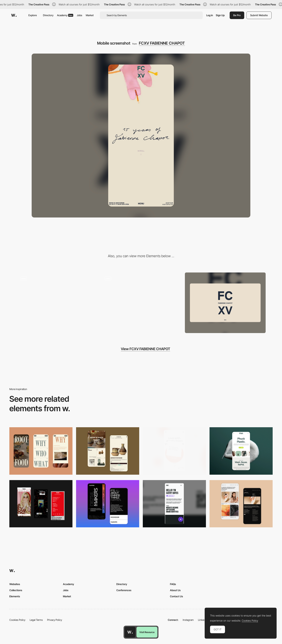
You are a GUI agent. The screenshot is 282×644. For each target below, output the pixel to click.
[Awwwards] (14, 15)
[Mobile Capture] (108, 451)
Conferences (124, 590)
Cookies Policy (17, 620)
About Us (175, 590)
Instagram (188, 620)
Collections (16, 590)
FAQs (173, 584)
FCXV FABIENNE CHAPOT (162, 43)
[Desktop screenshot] (225, 303)
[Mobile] (41, 451)
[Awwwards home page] (130, 632)
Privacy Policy (55, 620)
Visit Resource (147, 632)
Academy (65, 15)
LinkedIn (203, 620)
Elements (15, 596)
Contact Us (176, 596)
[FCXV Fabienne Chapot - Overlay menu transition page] (57, 301)
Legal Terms (36, 620)
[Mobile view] (41, 504)
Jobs (79, 15)
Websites (15, 584)
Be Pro (237, 15)
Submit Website (259, 15)
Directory (48, 15)
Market (90, 15)
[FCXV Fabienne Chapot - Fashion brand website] (141, 301)
